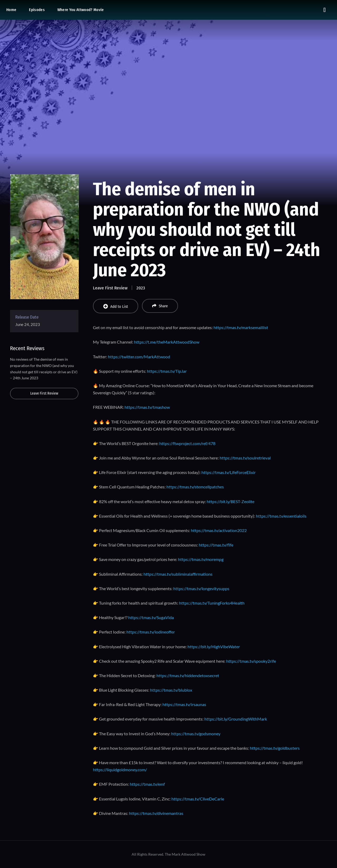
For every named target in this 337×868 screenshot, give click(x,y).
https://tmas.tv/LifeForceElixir (229, 472)
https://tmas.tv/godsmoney (196, 734)
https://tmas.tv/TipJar (167, 371)
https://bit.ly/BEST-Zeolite (231, 501)
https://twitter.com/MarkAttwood (139, 357)
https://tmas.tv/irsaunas (184, 704)
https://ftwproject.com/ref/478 (187, 443)
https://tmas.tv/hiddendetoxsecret (188, 675)
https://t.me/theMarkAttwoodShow (167, 342)
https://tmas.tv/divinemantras (156, 813)
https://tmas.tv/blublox (171, 690)
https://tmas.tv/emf (147, 784)
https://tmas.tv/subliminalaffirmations (178, 574)
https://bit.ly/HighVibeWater (214, 647)
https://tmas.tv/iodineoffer (151, 632)
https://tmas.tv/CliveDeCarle (198, 799)
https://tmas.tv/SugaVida (151, 617)
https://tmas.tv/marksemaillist (241, 327)
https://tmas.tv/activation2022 (219, 530)
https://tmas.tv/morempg (201, 559)
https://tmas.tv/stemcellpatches (195, 487)
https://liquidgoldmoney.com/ (120, 770)
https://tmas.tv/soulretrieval (245, 458)
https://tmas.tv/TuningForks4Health (212, 603)
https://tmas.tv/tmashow (147, 407)
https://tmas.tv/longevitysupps (201, 588)
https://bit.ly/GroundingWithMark (236, 719)
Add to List (116, 306)
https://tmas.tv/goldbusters (275, 748)
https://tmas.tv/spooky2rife (251, 661)
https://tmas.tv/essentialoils (281, 516)
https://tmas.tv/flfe (216, 545)
